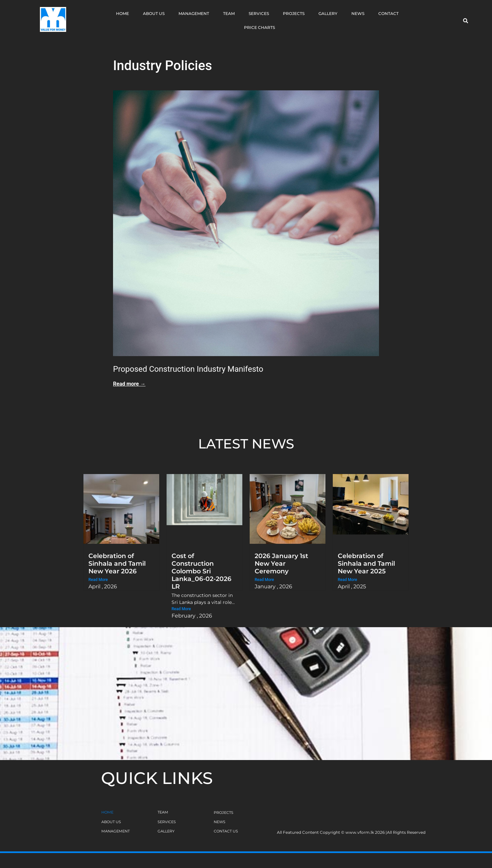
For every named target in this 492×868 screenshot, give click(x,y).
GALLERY (166, 831)
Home (123, 13)
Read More (98, 580)
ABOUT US (111, 822)
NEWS (220, 822)
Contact (388, 13)
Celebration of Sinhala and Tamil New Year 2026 (117, 563)
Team (229, 13)
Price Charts (259, 27)
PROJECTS (224, 813)
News (358, 13)
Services (259, 13)
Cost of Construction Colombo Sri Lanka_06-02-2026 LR (201, 571)
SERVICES (167, 822)
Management (194, 13)
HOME (107, 812)
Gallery (328, 13)
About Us (154, 13)
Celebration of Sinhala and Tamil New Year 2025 (366, 563)
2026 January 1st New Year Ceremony (281, 563)
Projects (294, 13)
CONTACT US (226, 831)
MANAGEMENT (116, 831)
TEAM (163, 812)
